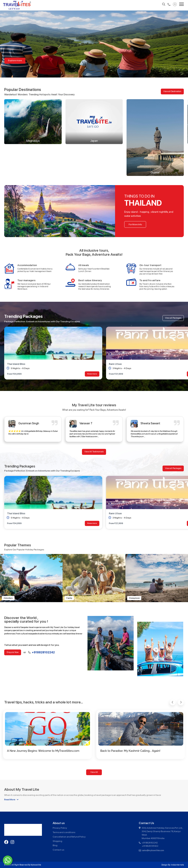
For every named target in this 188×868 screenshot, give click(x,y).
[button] (173, 702)
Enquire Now (13, 652)
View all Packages (173, 318)
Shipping (57, 841)
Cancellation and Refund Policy (69, 837)
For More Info (135, 224)
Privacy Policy (60, 828)
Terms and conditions (64, 832)
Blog (55, 845)
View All (94, 772)
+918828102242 (169, 4)
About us (59, 823)
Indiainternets (177, 865)
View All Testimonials (94, 452)
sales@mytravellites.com (153, 850)
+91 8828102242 (150, 843)
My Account (175, 4)
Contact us (58, 850)
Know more (92, 374)
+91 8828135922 (150, 846)
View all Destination (172, 91)
